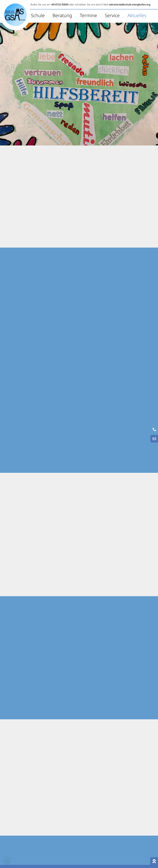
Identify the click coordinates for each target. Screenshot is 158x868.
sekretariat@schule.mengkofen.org (130, 4)
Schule (38, 15)
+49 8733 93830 (59, 4)
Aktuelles (137, 15)
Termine (88, 15)
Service (112, 15)
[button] (7, 861)
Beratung (62, 15)
